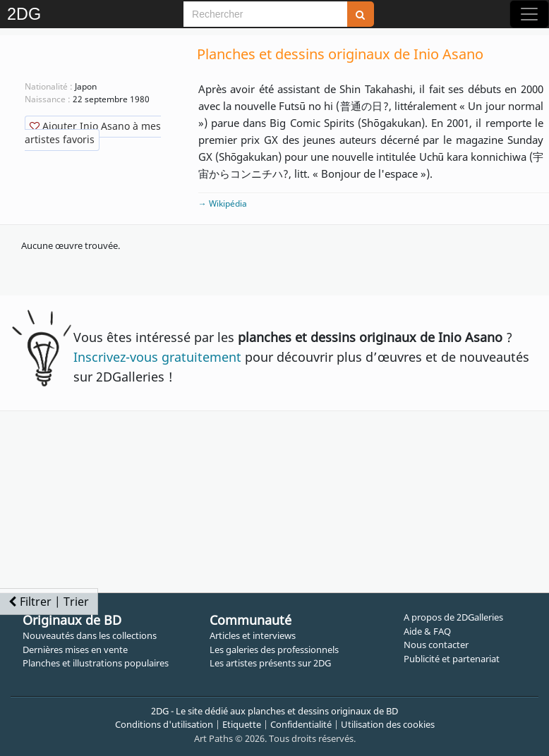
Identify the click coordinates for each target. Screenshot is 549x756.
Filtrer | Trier (49, 602)
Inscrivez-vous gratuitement (157, 357)
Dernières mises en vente (75, 650)
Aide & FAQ (427, 631)
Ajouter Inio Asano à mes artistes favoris (93, 133)
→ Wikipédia (223, 203)
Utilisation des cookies (388, 724)
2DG (24, 14)
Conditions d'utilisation (164, 724)
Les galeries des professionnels (274, 650)
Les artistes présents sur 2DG (270, 663)
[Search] (265, 14)
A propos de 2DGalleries (453, 617)
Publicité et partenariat (452, 659)
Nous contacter (436, 645)
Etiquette (242, 724)
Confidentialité (301, 724)
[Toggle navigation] (529, 14)
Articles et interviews (253, 635)
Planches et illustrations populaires (96, 663)
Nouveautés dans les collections (90, 635)
